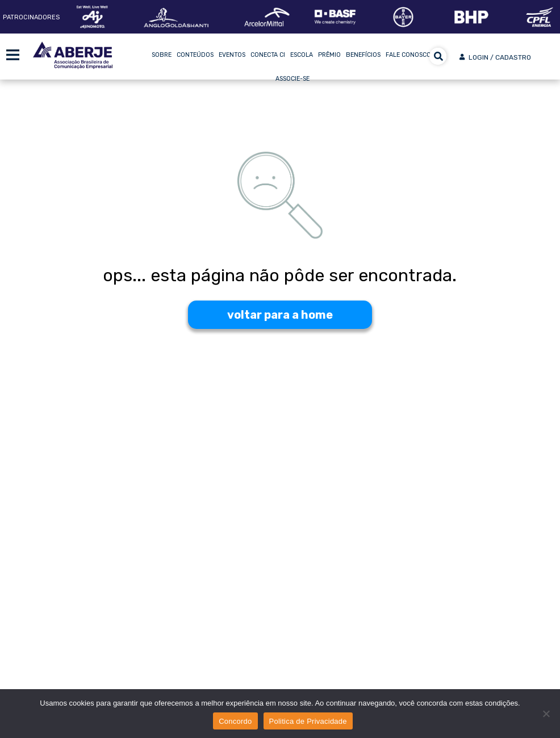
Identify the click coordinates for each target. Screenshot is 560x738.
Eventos (232, 55)
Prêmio (329, 55)
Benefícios (363, 55)
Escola (302, 55)
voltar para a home (280, 315)
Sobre (162, 55)
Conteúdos (195, 55)
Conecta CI (268, 55)
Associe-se (292, 79)
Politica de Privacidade (308, 721)
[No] (546, 714)
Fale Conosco (408, 55)
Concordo (235, 721)
